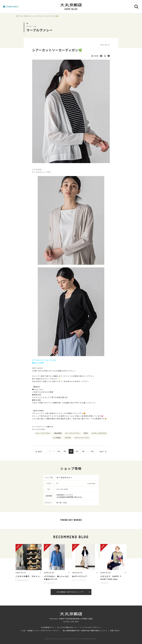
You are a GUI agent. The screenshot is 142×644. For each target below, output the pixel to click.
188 (83, 451)
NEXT (103, 452)
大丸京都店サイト (48, 627)
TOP (17, 16)
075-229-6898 (62, 489)
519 (92, 451)
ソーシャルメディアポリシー (90, 627)
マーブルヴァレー (27, 16)
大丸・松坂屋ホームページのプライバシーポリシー (41, 631)
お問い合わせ (115, 631)
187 (77, 451)
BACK (39, 452)
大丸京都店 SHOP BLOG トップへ (73, 592)
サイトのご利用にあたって (67, 627)
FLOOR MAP (91, 483)
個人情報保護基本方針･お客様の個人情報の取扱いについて (85, 631)
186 (71, 451)
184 (59, 451)
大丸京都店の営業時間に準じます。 (70, 497)
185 (65, 451)
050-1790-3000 (73, 622)
